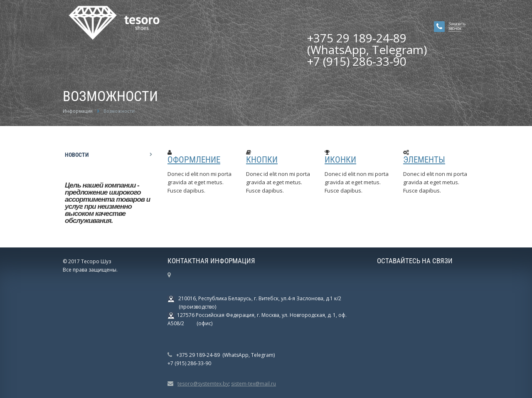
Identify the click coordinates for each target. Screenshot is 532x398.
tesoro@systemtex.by (203, 384)
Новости (77, 155)
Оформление (194, 160)
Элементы (424, 160)
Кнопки (262, 160)
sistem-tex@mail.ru (254, 384)
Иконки (340, 160)
